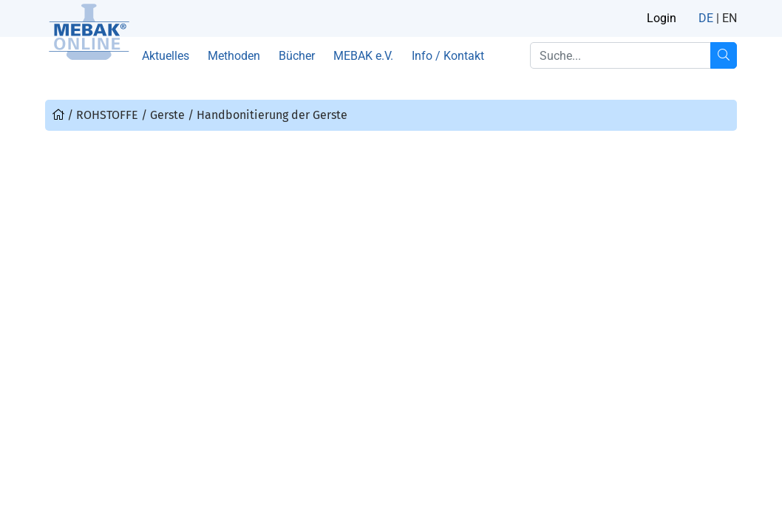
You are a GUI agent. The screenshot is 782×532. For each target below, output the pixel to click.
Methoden (234, 56)
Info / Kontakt (448, 56)
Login (662, 18)
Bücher (297, 56)
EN (730, 18)
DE (706, 18)
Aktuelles (166, 56)
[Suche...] (724, 55)
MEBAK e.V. (363, 56)
